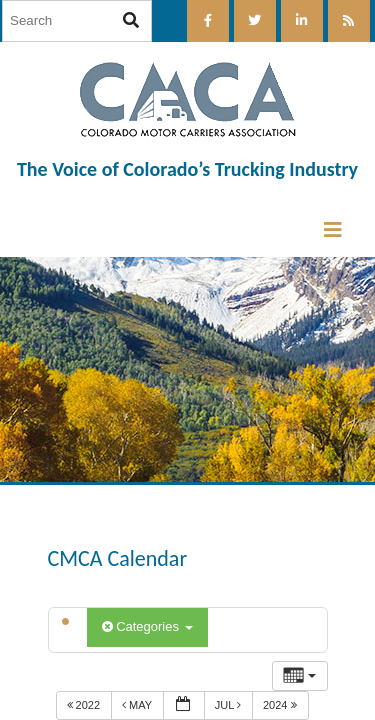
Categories (147, 626)
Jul (229, 705)
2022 (85, 705)
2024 (281, 705)
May (138, 705)
